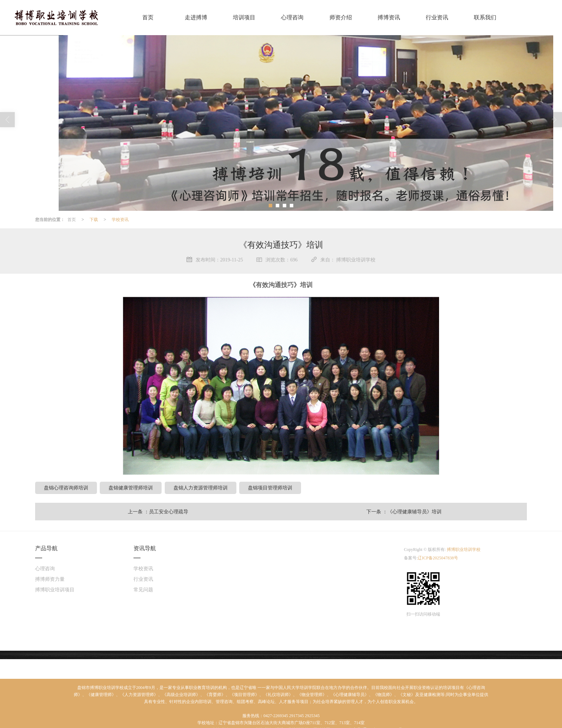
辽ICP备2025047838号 (438, 558)
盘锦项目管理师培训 (270, 487)
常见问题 (143, 589)
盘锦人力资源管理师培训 (201, 487)
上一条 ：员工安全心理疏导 (158, 511)
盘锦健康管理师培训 (131, 487)
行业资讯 (143, 579)
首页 (72, 219)
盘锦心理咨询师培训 (66, 487)
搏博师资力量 (50, 579)
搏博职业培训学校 (464, 549)
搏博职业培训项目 (55, 589)
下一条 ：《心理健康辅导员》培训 (404, 511)
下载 (94, 219)
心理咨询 (45, 568)
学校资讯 (120, 219)
